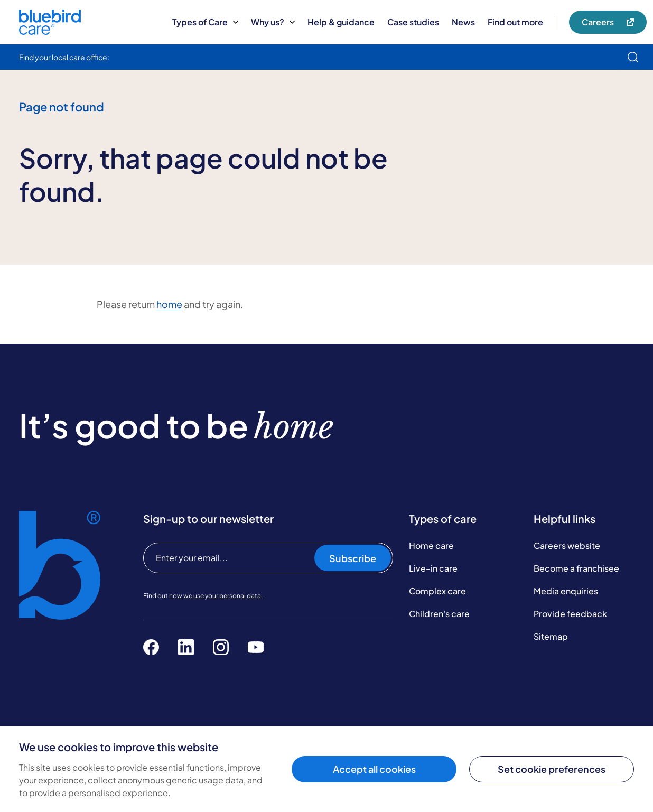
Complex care (437, 591)
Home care (431, 545)
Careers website (567, 545)
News (463, 22)
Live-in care (433, 568)
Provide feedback (570, 614)
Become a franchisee (576, 568)
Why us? (273, 22)
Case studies (413, 22)
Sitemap (551, 636)
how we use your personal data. (216, 596)
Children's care (439, 614)
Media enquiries (566, 591)
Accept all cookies (374, 769)
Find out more (515, 22)
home (169, 304)
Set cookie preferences (552, 769)
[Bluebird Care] (50, 31)
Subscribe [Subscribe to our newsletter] (353, 558)
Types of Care (205, 22)
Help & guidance (341, 22)
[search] (633, 57)
